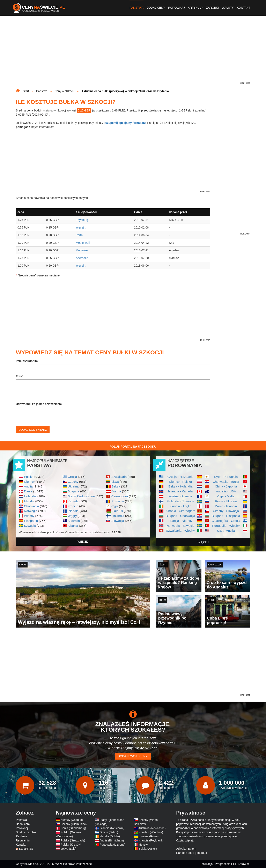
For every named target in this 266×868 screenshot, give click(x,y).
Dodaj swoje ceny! (133, 756)
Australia (74, 521)
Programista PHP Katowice (232, 864)
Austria (116, 491)
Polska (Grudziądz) (73, 840)
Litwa (115, 482)
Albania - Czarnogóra (180, 511)
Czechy (73, 482)
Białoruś (117, 511)
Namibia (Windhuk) (151, 832)
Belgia (116, 486)
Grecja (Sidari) (109, 832)
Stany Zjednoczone (81, 496)
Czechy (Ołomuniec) (74, 824)
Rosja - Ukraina (226, 501)
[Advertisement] (133, 53)
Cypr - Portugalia (226, 477)
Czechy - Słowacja (226, 511)
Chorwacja (32, 506)
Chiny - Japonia (226, 486)
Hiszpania (31, 521)
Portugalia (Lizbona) (112, 845)
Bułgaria (73, 491)
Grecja (72, 477)
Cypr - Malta (226, 496)
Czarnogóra (120, 496)
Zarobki (212, 8)
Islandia (73, 511)
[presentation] (47, 415)
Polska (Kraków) (71, 845)
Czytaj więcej (185, 840)
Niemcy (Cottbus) (72, 820)
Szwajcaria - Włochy (180, 531)
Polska (29, 477)
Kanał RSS (26, 849)
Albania (73, 526)
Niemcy (29, 482)
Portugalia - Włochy (226, 526)
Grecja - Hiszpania (180, 477)
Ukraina (73, 486)
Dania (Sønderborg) (73, 828)
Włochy (29, 516)
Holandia (30, 496)
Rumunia (118, 501)
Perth (79, 235)
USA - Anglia (226, 531)
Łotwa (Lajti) (68, 849)
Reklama (21, 836)
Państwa (136, 8)
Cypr (115, 506)
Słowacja (118, 521)
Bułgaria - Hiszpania (226, 516)
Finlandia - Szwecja (180, 501)
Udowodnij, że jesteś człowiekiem (39, 404)
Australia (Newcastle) (152, 828)
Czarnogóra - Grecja (226, 521)
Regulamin (23, 840)
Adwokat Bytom (186, 849)
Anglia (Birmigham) (112, 840)
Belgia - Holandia (180, 486)
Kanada (73, 501)
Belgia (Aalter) (148, 849)
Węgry (72, 516)
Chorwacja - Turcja (226, 482)
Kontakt (243, 8)
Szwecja (30, 526)
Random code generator (192, 853)
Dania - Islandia (226, 506)
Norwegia (31, 511)
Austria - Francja (180, 496)
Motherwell (83, 243)
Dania (28, 491)
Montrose (82, 250)
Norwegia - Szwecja (180, 526)
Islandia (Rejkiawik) (112, 828)
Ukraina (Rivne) (149, 836)
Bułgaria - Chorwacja (180, 516)
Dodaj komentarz (33, 430)
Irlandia (29, 501)
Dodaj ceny (156, 8)
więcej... (81, 227)
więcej (83, 542)
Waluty (228, 8)
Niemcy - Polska (180, 482)
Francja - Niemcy (180, 521)
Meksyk (143, 845)
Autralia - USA (226, 491)
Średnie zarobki (26, 832)
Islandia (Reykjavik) (151, 840)
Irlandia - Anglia (180, 506)
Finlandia (118, 516)
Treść (20, 376)
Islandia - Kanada (180, 491)
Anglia (28, 486)
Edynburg (82, 220)
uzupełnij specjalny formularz (125, 123)
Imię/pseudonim (27, 361)
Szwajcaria (119, 477)
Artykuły (195, 8)
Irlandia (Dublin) (110, 836)
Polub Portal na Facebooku (133, 447)
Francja (73, 506)
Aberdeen (82, 258)
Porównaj (176, 8)
